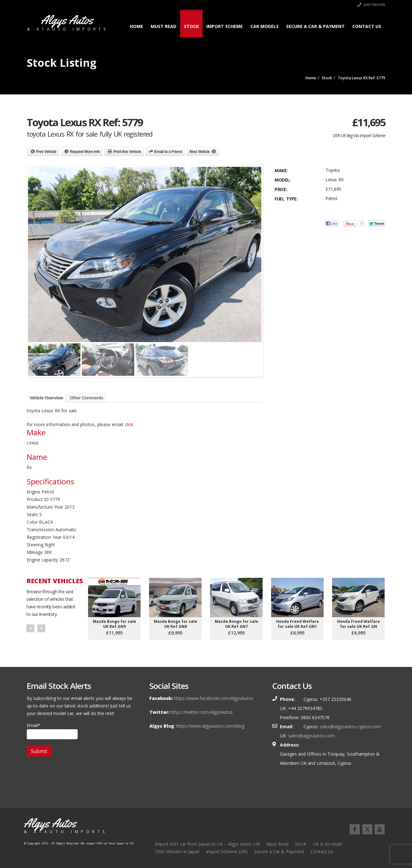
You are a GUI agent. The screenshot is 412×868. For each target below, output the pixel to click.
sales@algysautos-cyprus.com (350, 727)
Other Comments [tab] (86, 398)
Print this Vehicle (127, 152)
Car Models (264, 26)
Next (41, 628)
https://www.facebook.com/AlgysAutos (214, 698)
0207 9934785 (371, 5)
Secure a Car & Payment (315, 26)
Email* (52, 731)
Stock (191, 26)
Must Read (164, 26)
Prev (30, 628)
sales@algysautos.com (311, 736)
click (129, 424)
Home (136, 26)
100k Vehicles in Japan (177, 851)
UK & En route (328, 844)
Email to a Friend (168, 152)
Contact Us (367, 26)
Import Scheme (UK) (227, 851)
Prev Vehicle (46, 152)
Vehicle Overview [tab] (46, 398)
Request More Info (85, 152)
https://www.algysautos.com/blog (210, 726)
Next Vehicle (200, 152)
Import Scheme (225, 26)
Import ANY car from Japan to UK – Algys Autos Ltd (207, 844)
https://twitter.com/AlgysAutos (202, 712)
